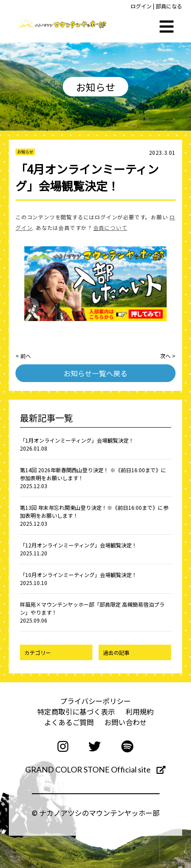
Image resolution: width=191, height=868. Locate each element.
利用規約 (140, 711)
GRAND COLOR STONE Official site (95, 769)
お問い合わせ (126, 722)
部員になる (169, 6)
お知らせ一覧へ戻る (95, 373)
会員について (110, 228)
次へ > (168, 356)
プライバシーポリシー (95, 701)
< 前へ (23, 356)
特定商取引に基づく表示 (76, 711)
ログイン (141, 6)
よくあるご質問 (69, 722)
